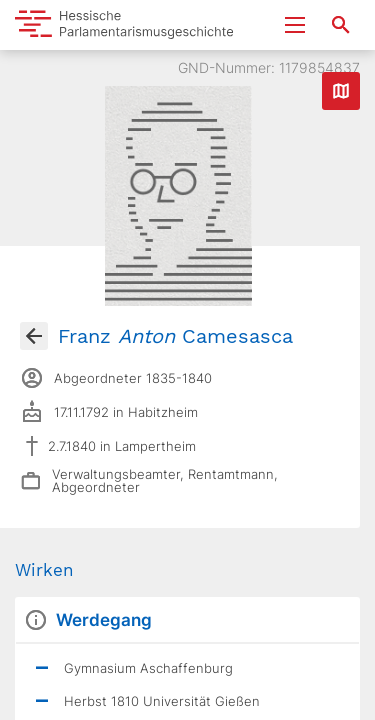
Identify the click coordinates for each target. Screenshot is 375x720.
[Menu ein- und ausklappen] (295, 25)
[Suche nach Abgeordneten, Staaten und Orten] (341, 25)
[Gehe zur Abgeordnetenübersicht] (34, 336)
